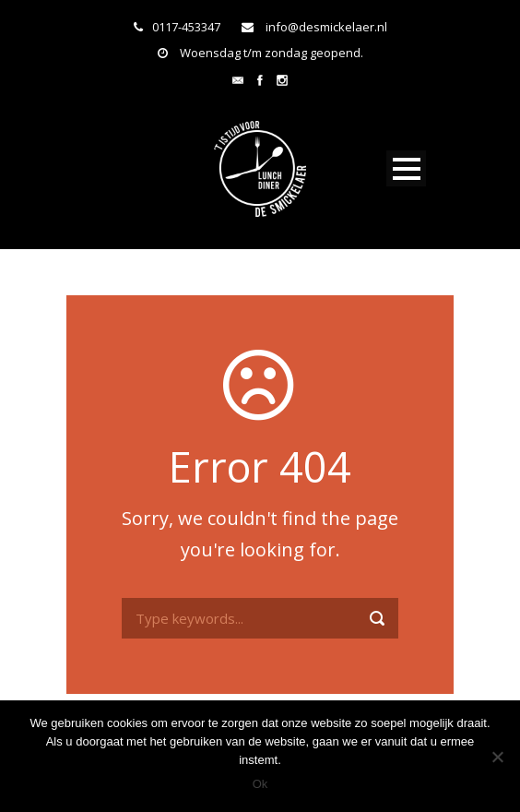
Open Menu (406, 168)
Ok (260, 784)
